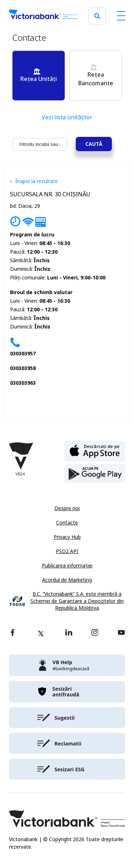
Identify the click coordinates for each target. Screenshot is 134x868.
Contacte (67, 523)
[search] (97, 16)
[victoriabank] (67, 665)
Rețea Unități (38, 75)
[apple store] (95, 451)
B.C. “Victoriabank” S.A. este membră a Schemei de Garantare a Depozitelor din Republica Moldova (77, 601)
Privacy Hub (67, 537)
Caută (94, 144)
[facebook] (13, 633)
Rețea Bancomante (96, 75)
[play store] (95, 474)
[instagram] (95, 633)
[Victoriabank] (43, 16)
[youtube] (121, 633)
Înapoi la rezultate (34, 181)
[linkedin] (69, 633)
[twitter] (41, 633)
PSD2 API (67, 551)
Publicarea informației (67, 566)
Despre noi (67, 508)
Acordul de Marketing (67, 580)
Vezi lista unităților (67, 117)
